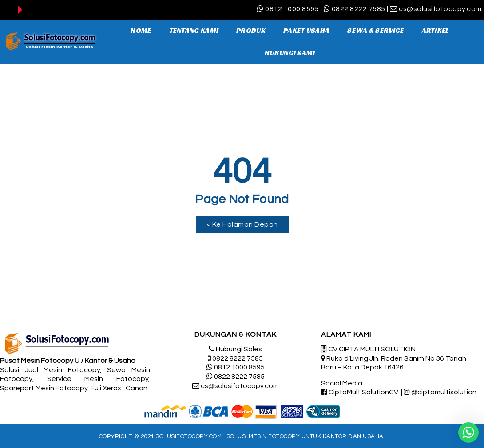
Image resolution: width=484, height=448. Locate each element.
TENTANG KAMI (194, 30)
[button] (242, 224)
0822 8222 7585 (359, 9)
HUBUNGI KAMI (290, 53)
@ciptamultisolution (444, 392)
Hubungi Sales (239, 349)
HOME (141, 30)
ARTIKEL (436, 30)
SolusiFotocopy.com (188, 436)
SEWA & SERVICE (375, 30)
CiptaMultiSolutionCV (363, 392)
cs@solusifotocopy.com (440, 9)
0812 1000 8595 (292, 9)
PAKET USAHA (306, 30)
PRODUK (251, 30)
